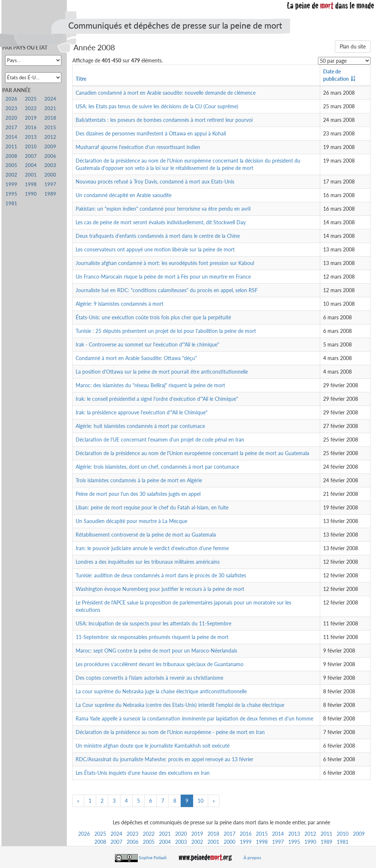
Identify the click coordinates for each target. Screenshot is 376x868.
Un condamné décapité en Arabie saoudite (124, 195)
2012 (310, 834)
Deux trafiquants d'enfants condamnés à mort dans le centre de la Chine (158, 236)
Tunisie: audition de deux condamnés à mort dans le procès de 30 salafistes (161, 575)
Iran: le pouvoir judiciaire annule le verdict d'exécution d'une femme (152, 548)
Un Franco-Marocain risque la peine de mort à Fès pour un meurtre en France (163, 277)
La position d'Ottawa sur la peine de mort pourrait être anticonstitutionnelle (162, 372)
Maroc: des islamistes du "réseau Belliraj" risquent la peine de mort (150, 385)
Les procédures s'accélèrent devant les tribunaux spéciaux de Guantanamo (160, 664)
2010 (343, 834)
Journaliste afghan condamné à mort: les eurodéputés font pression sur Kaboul (165, 263)
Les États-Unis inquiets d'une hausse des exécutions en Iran (143, 773)
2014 (278, 834)
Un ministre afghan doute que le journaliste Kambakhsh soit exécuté (153, 746)
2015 (262, 834)
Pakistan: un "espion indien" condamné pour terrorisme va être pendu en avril (163, 209)
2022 (149, 834)
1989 (326, 842)
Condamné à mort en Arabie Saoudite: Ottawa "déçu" (136, 358)
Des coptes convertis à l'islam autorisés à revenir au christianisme (149, 678)
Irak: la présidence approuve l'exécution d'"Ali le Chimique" (142, 412)
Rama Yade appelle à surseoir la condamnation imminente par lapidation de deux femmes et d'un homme (194, 718)
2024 (116, 834)
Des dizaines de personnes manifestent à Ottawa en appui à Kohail (151, 133)
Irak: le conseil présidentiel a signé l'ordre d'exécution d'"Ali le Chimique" (157, 399)
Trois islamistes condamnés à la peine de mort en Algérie (139, 480)
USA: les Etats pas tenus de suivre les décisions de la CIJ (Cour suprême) (157, 106)
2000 (229, 842)
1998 (262, 842)
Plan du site (353, 46)
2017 (229, 834)
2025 (100, 834)
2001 (213, 842)
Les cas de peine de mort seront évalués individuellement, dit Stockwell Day (161, 222)
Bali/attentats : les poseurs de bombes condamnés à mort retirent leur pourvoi (164, 120)
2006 (133, 842)
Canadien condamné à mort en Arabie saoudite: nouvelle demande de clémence (166, 93)
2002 (197, 842)
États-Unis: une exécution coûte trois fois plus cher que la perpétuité (153, 317)
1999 (246, 842)
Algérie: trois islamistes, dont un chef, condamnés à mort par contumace (157, 467)
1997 (278, 842)
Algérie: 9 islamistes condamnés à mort (120, 304)
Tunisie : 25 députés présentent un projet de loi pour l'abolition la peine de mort (166, 331)
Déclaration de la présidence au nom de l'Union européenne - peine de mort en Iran (170, 732)
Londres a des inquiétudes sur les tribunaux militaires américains (148, 562)
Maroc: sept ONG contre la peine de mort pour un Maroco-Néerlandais (156, 651)
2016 (246, 834)
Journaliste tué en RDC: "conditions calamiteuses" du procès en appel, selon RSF (167, 290)
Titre (81, 79)
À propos (252, 858)
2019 (197, 834)
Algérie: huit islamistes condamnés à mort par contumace (140, 426)
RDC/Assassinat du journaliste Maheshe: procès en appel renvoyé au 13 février (164, 759)
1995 (294, 842)
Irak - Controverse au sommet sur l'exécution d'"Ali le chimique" (147, 344)
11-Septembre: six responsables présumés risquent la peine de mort (152, 637)
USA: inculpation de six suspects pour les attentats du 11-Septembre (153, 623)
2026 (84, 834)
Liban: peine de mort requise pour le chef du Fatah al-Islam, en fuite (152, 507)
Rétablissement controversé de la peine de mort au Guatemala (146, 535)
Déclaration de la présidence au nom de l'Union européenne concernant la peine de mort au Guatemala (192, 453)
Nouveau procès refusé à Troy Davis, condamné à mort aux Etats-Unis (155, 181)
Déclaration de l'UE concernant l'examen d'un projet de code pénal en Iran (160, 440)
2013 (294, 834)
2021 (165, 834)
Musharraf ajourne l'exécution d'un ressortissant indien (138, 147)
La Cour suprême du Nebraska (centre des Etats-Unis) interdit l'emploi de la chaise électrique (180, 705)
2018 (213, 834)
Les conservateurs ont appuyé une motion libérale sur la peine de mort (155, 249)
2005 (149, 842)
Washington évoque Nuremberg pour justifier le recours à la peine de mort (160, 589)
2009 (359, 834)
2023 (133, 834)
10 (200, 801)
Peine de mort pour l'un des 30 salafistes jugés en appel (138, 494)
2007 (116, 842)
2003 (181, 842)
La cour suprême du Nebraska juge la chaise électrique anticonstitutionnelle (161, 691)
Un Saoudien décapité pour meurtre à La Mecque (131, 521)
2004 (165, 842)
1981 (343, 842)
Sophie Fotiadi (153, 858)
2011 (326, 834)
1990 (310, 842)
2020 (181, 834)
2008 (100, 842)
